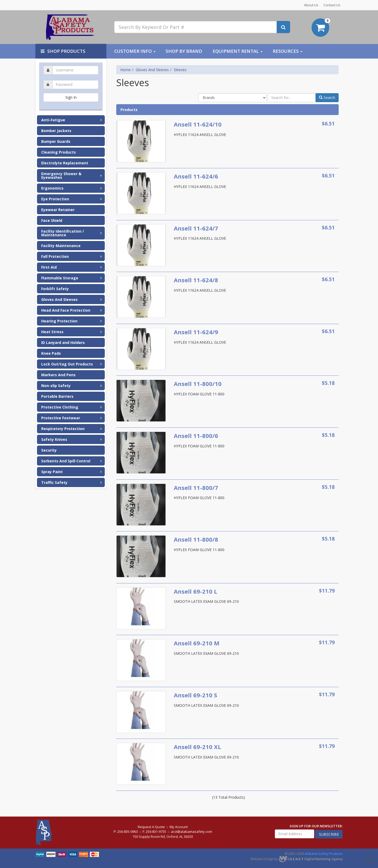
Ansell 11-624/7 (196, 228)
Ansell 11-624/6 (196, 176)
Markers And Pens (58, 375)
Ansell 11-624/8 (196, 280)
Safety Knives (54, 439)
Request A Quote (151, 827)
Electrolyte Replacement (65, 163)
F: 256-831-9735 (154, 832)
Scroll (370, 860)
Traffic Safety (54, 482)
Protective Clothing (60, 407)
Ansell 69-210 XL (197, 747)
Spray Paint (52, 472)
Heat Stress (52, 332)
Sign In (71, 97)
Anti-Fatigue (53, 120)
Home (125, 70)
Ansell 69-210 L (195, 591)
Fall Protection (55, 256)
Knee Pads (51, 353)
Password (71, 79)
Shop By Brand (184, 51)
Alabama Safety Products (324, 854)
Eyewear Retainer (58, 210)
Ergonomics (52, 188)
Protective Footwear (61, 418)
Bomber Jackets (56, 131)
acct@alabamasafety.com (191, 832)
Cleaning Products (59, 152)
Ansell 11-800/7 (196, 488)
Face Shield (52, 220)
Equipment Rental (236, 51)
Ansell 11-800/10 (198, 384)
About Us (311, 5)
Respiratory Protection (63, 429)
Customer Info (133, 51)
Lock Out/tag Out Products (67, 364)
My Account (179, 827)
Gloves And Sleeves (59, 299)
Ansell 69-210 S (195, 695)
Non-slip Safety (56, 386)
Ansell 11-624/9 (196, 332)
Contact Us (332, 5)
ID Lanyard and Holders (63, 343)
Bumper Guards (56, 141)
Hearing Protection (59, 321)
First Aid (49, 267)
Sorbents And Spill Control (66, 461)
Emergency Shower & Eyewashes (61, 176)
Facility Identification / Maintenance (63, 233)
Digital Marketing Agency (311, 859)
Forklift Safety (55, 289)
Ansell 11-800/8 (196, 539)
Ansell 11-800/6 (196, 436)
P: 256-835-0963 (126, 832)
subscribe (329, 834)
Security (49, 450)
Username (71, 65)
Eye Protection (55, 199)
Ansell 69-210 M (197, 643)
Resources (286, 51)
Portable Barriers (57, 396)
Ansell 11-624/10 (198, 124)
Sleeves (180, 70)
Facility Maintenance (61, 246)
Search (327, 98)
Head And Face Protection (66, 310)
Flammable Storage (60, 278)
